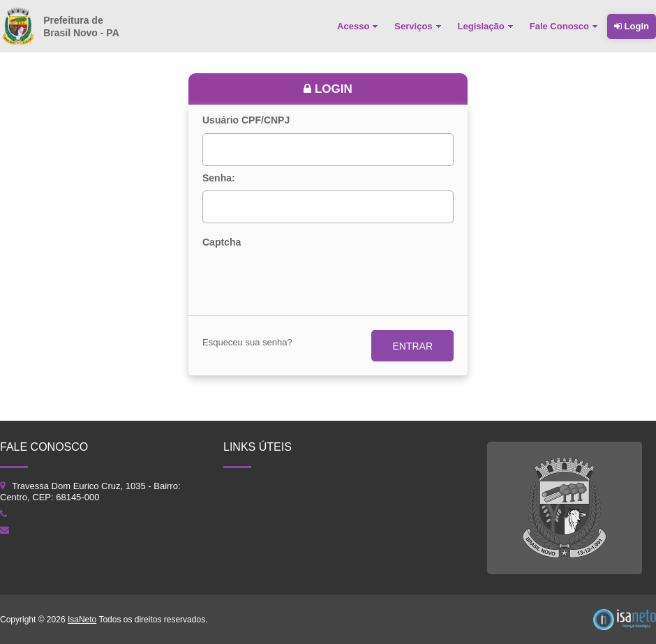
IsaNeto (82, 620)
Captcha (222, 242)
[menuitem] (359, 27)
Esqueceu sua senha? (247, 342)
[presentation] (308, 279)
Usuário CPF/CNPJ (246, 120)
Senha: (219, 178)
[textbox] (328, 150)
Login (632, 26)
